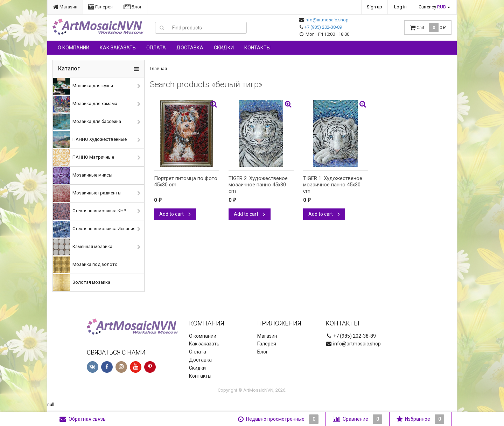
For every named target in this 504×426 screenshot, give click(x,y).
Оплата (156, 48)
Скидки (224, 48)
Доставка (190, 48)
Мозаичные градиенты (87, 193)
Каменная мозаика (83, 247)
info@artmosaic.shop (327, 20)
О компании (73, 48)
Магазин (65, 7)
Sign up (374, 7)
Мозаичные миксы (83, 176)
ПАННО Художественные (90, 140)
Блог (133, 7)
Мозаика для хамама (85, 104)
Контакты (257, 48)
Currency (432, 7)
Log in (400, 7)
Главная (158, 68)
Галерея (100, 7)
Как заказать (118, 48)
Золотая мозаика (82, 283)
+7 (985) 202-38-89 (323, 27)
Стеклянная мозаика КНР (90, 211)
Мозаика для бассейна (87, 122)
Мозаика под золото (85, 265)
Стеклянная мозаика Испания (94, 229)
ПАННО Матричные (84, 158)
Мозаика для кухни (83, 86)
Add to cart (175, 214)
